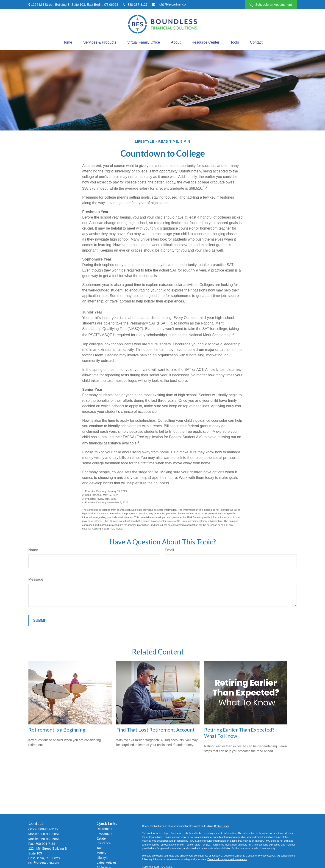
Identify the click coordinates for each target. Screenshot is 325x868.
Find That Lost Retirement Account (156, 730)
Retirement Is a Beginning (57, 730)
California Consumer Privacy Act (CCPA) (257, 856)
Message (36, 579)
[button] (67, 42)
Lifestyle (102, 858)
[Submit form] (40, 621)
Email (169, 550)
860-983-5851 (50, 834)
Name (33, 550)
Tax (99, 848)
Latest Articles (107, 862)
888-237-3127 (135, 5)
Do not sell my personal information (227, 859)
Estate (101, 838)
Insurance (104, 843)
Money (101, 853)
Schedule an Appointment (271, 5)
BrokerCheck (222, 826)
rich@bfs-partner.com (170, 4)
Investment (104, 834)
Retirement (104, 829)
